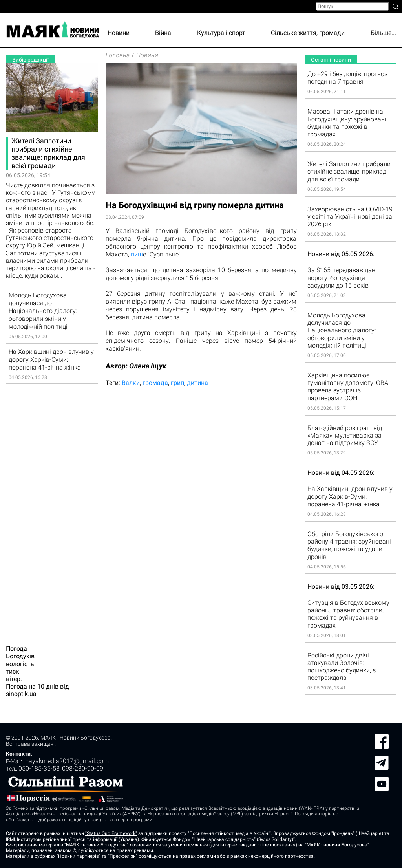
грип (177, 383)
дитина (197, 383)
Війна (163, 33)
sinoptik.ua (21, 694)
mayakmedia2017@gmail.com (66, 761)
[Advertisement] (52, 510)
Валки (131, 383)
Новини (119, 33)
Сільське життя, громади (308, 33)
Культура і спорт (221, 33)
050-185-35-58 (39, 768)
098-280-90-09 (83, 768)
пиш (137, 254)
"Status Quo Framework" (111, 833)
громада (155, 383)
